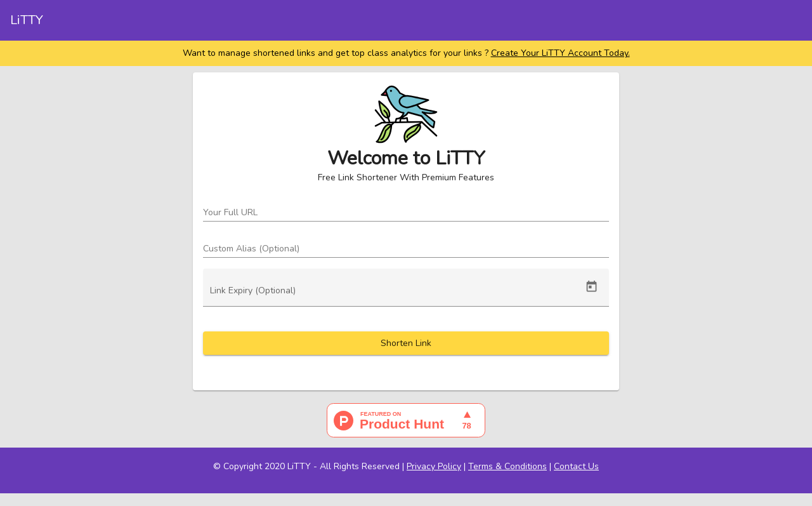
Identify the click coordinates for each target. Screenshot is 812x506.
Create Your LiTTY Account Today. (560, 53)
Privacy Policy (434, 466)
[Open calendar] (592, 287)
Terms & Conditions (507, 466)
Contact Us (576, 466)
